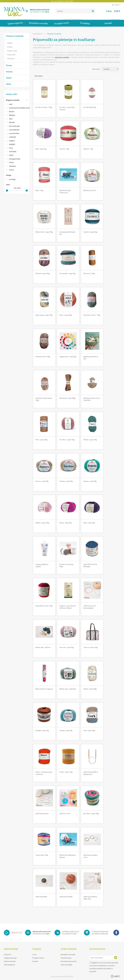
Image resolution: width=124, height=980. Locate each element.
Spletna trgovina (15, 23)
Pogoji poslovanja (10, 958)
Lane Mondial (14, 133)
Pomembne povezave (69, 961)
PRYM (11, 155)
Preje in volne (12, 51)
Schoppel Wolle (15, 159)
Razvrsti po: (96, 69)
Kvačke (10, 47)
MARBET (12, 144)
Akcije (8, 84)
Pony (11, 148)
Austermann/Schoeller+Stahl (18, 108)
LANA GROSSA (14, 130)
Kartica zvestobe (10, 961)
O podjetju (85, 23)
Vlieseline (12, 166)
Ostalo (9, 78)
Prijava (117, 5)
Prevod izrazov (66, 958)
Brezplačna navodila (38, 23)
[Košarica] (110, 11)
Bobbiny (12, 115)
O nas (34, 954)
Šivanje (9, 65)
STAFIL (12, 163)
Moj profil (7, 954)
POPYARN (13, 152)
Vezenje (9, 72)
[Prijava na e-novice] (116, 958)
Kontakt (108, 23)
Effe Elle (12, 122)
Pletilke (10, 43)
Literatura (11, 59)
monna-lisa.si (37, 34)
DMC (11, 119)
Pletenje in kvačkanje (15, 36)
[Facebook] (116, 933)
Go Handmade (14, 126)
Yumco (12, 170)
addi (11, 104)
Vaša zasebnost (9, 965)
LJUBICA (12, 141)
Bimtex (12, 112)
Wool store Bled (66, 965)
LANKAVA (13, 137)
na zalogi (12, 179)
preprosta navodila (62, 57)
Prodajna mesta (62, 23)
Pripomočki (11, 55)
